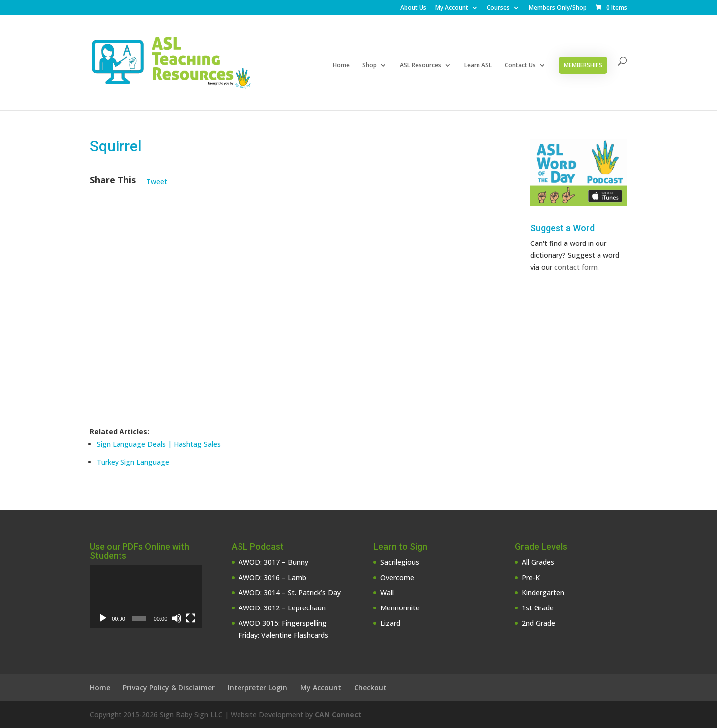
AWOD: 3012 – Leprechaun (282, 608)
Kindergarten (543, 592)
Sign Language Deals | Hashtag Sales (159, 444)
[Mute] (177, 618)
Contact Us (520, 65)
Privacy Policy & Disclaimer (169, 687)
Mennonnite (400, 608)
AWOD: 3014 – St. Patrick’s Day (290, 592)
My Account (452, 8)
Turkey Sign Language (133, 462)
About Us (413, 8)
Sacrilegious (400, 562)
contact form (576, 267)
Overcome (397, 577)
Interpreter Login (257, 687)
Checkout (370, 687)
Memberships (583, 65)
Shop (370, 65)
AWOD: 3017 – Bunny (273, 562)
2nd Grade (538, 623)
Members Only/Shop (558, 8)
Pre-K (531, 577)
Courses (498, 8)
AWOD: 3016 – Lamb (272, 577)
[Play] (103, 618)
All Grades (538, 562)
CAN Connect (338, 714)
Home (341, 65)
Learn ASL (478, 65)
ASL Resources (420, 65)
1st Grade (538, 608)
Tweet (157, 182)
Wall (387, 592)
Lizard (390, 623)
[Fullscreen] (191, 618)
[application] (146, 597)
